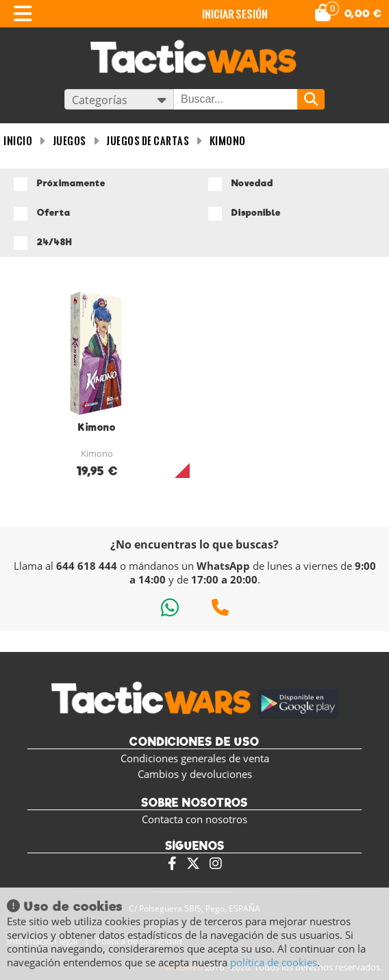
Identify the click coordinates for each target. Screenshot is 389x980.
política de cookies (274, 962)
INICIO (18, 141)
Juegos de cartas (148, 141)
